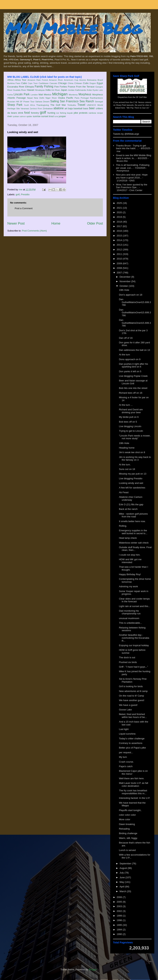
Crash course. (126, 762)
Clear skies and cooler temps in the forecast (134, 600)
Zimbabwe (48, 108)
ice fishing (61, 113)
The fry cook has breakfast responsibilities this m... (133, 792)
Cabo (24, 83)
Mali (41, 95)
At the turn (124, 355)
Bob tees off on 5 (128, 422)
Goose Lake (125, 710)
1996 (120, 920)
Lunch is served (127, 850)
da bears (12, 113)
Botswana (92, 80)
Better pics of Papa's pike (132, 748)
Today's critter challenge (132, 739)
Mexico (47, 95)
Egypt (100, 83)
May (122, 882)
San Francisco (69, 101)
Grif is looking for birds (131, 686)
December (125, 277)
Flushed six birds (128, 662)
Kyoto (95, 90)
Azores (83, 80)
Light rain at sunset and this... (134, 606)
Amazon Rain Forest (38, 80)
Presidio (25, 194)
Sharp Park (15, 105)
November (125, 281)
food (27, 113)
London (34, 95)
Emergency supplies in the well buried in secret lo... (133, 532)
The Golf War (58, 105)
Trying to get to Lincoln (131, 431)
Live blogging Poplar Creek (133, 376)
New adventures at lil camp (133, 691)
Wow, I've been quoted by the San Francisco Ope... (132, 186)
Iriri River (56, 90)
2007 (120, 273)
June (123, 877)
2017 (120, 226)
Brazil (100, 80)
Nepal (30, 98)
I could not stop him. (130, 555)
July (122, 873)
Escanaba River (16, 87)
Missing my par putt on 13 (133, 474)
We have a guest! (128, 705)
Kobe (89, 90)
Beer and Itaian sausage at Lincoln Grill (133, 382)
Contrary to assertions (131, 743)
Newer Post (16, 223)
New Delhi (39, 98)
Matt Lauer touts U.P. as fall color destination (133, 784)
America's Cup (71, 80)
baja (70, 108)
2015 (120, 236)
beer (92, 108)
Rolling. (123, 526)
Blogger (93, 969)
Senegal (99, 101)
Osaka (62, 98)
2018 (120, 222)
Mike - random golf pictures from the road (133, 515)
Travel (81, 105)
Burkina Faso (14, 83)
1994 (120, 930)
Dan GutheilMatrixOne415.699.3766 (135, 302)
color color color (127, 815)
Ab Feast (124, 492)
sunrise (37, 116)
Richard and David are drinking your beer (131, 411)
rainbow (92, 113)
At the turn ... (126, 405)
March (123, 891)
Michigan (60, 94)
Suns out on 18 (127, 469)
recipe (100, 113)
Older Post (95, 223)
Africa (10, 80)
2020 (120, 212)
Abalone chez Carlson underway (131, 498)
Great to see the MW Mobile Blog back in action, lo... (133, 157)
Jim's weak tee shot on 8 (132, 452)
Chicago (62, 83)
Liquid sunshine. (128, 734)
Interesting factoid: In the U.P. (134, 798)
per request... (126, 752)
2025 (120, 203)
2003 (120, 906)
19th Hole (124, 290)
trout (51, 116)
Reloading (124, 829)
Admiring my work (128, 586)
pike (76, 113)
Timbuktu (72, 105)
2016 (120, 231)
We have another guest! (132, 700)
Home (56, 223)
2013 (120, 245)
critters (99, 108)
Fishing (49, 86)
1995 (120, 925)
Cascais (53, 83)
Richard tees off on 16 (131, 393)
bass (86, 108)
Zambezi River (36, 109)
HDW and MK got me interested (130, 561)
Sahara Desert (42, 101)
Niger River (51, 98)
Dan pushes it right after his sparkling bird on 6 (133, 365)
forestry (35, 113)
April (122, 887)
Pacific (70, 98)
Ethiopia (29, 87)
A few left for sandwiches (132, 488)
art (66, 108)
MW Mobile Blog (73, 28)
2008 (120, 268)
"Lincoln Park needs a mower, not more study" (135, 437)
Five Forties (61, 87)
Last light (124, 729)
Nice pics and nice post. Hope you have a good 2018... (132, 176)
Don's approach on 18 (131, 295)
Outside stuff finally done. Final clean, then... (135, 549)
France (71, 87)
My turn (123, 757)
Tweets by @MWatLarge (126, 134)
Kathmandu (81, 90)
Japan (64, 90)
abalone (59, 108)
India (48, 90)
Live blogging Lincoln (130, 426)
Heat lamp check (128, 538)
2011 (120, 254)
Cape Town (33, 83)
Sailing (55, 101)
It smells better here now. (132, 521)
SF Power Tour (27, 101)
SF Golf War (141, 97)
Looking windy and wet (131, 483)
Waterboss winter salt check (134, 543)
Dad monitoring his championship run (130, 612)
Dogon (93, 83)
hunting (51, 113)
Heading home (127, 448)
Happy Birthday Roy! (130, 574)
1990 (120, 934)
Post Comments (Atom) (34, 231)
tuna (56, 116)
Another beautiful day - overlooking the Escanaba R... (134, 638)
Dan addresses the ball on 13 (134, 350)
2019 (120, 217)
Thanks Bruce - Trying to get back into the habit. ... (131, 147)
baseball (78, 108)
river (10, 116)
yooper (62, 116)
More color (124, 819)
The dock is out (127, 657)
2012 (120, 250)
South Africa (29, 105)
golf (43, 112)
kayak (70, 113)
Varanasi (25, 108)
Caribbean (44, 83)
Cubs (86, 83)
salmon (23, 116)
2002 (120, 911)
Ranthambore (96, 98)
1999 (120, 916)
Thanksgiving (43, 105)
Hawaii (30, 90)
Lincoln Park (22, 94)
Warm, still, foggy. (128, 838)
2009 (120, 263)
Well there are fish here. (132, 778)
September (126, 864)
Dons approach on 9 (130, 359)
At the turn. (125, 465)
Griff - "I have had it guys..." (133, 667)
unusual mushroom (129, 618)
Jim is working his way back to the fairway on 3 (135, 459)
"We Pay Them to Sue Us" (138, 108)
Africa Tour (20, 80)
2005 (120, 902)
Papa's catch (126, 766)
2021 (120, 208)
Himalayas (40, 90)
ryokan (16, 116)
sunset (45, 116)
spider (29, 116)
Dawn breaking (127, 824)
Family (39, 86)
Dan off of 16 (126, 338)
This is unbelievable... (130, 623)
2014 (120, 240)
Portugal (85, 98)
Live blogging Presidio (131, 478)
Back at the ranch (128, 509)
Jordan (71, 90)
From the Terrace (85, 87)
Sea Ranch (87, 101)
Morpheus (85, 94)
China (71, 83)
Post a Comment (24, 208)
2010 (120, 259)
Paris (77, 98)
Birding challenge (128, 833)
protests (83, 113)
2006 (120, 897)
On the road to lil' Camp (131, 696)
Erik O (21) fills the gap (131, 504)
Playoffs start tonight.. (130, 810)
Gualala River (20, 90)
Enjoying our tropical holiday (134, 645)
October (124, 286)
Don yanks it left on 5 (130, 371)
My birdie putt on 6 (129, 417)
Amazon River (56, 80)
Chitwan (78, 83)
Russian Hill (13, 101)
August (124, 868)
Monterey (73, 95)
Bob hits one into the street (133, 388)
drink (21, 113)
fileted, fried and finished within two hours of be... (133, 716)
